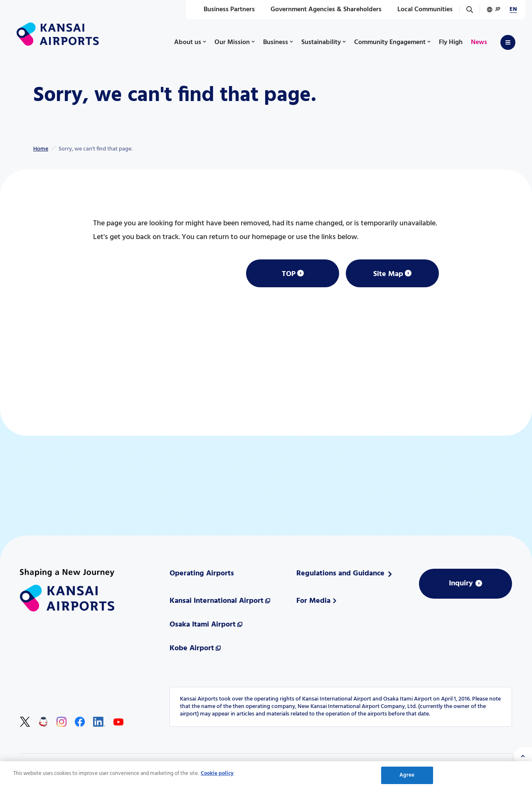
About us (188, 42)
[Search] (470, 10)
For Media (313, 601)
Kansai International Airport (217, 601)
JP (498, 9)
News (479, 42)
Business (276, 42)
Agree (407, 777)
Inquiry (461, 583)
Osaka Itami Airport (203, 625)
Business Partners (225, 10)
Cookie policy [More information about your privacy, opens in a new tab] (217, 776)
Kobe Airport (192, 648)
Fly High (451, 42)
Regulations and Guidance (340, 574)
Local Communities (420, 10)
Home (41, 149)
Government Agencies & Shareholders (321, 10)
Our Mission (232, 42)
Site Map (388, 274)
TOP (289, 274)
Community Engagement (390, 42)
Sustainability (321, 42)
